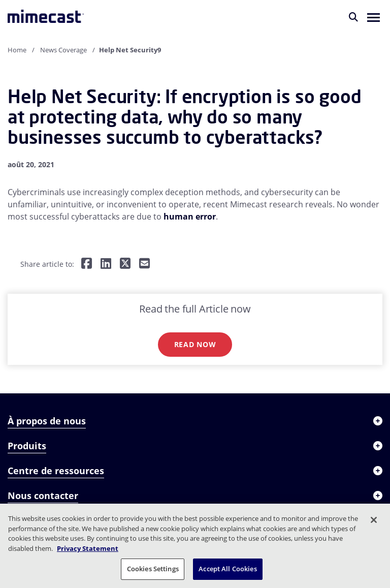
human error (190, 216)
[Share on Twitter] (125, 264)
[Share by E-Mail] (144, 264)
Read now (195, 344)
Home (17, 50)
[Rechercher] (353, 17)
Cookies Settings (153, 569)
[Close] (374, 520)
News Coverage (63, 50)
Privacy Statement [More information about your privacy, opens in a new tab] (88, 548)
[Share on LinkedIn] (106, 264)
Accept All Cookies (227, 569)
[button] (373, 17)
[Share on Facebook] (87, 264)
